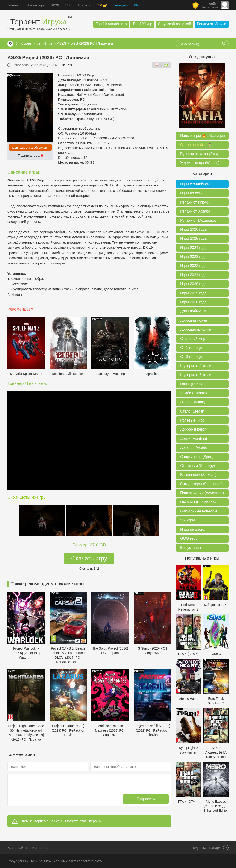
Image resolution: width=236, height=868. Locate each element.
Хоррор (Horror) (193, 429)
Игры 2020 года (193, 284)
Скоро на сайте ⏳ (196, 145)
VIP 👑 (102, 5)
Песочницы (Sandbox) (199, 502)
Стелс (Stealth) (193, 411)
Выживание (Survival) (198, 475)
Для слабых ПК (193, 311)
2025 (69, 5)
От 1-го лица (191, 348)
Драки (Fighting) (194, 438)
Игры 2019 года (193, 293)
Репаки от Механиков (198, 220)
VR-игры (187, 520)
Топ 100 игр (142, 24)
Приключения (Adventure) (202, 493)
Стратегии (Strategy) (198, 466)
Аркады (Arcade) (194, 447)
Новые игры (36, 5)
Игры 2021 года (193, 275)
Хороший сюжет (194, 320)
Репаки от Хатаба (195, 211)
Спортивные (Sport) (197, 457)
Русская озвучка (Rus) (199, 154)
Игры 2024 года (193, 248)
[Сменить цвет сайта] (195, 5)
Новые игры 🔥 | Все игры (203, 136)
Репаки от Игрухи (212, 24)
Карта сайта (17, 848)
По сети (84, 5)
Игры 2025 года (193, 238)
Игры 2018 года (193, 302)
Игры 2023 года (193, 257)
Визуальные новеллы (199, 511)
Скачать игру (89, 558)
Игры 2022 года (193, 266)
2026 (55, 5)
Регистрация (210, 7)
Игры (49, 43)
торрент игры (30, 43)
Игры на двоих (193, 529)
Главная (14, 5)
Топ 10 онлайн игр (111, 24)
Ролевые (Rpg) (193, 420)
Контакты (40, 848)
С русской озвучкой (174, 24)
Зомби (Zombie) (194, 393)
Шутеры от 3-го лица (198, 375)
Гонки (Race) (191, 384)
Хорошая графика (196, 329)
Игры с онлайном (195, 184)
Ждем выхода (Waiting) (200, 163)
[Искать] (224, 44)
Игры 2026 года (193, 229)
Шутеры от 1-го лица (198, 366)
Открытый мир (193, 339)
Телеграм (121, 5)
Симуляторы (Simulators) (201, 484)
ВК (136, 5)
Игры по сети (191, 193)
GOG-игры (189, 538)
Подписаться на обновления (30, 148)
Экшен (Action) (193, 402)
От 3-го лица (191, 357)
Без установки (192, 548)
